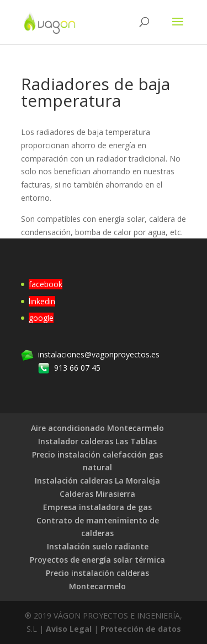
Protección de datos (141, 629)
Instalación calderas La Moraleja (97, 481)
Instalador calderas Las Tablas (97, 441)
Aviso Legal (69, 629)
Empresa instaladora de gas (97, 507)
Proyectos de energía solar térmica (97, 560)
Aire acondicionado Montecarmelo (97, 428)
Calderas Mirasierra (97, 494)
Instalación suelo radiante (98, 546)
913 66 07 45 (77, 368)
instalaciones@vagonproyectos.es (99, 354)
